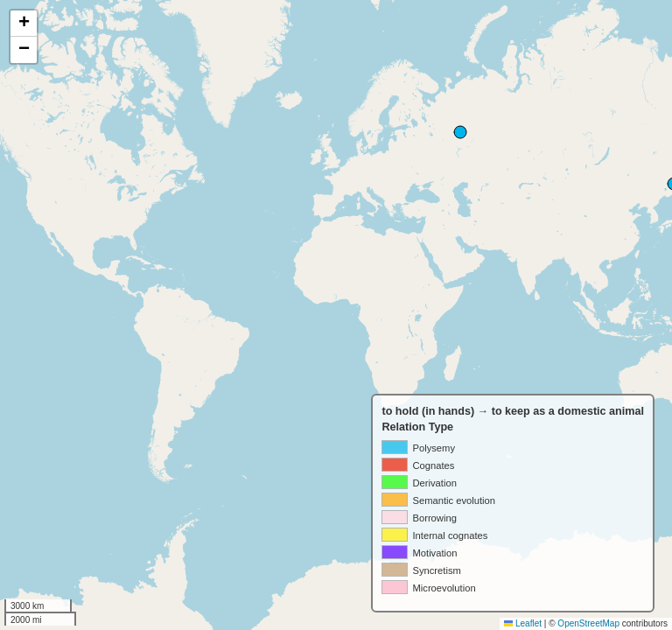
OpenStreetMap (588, 623)
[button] (24, 24)
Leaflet (523, 623)
